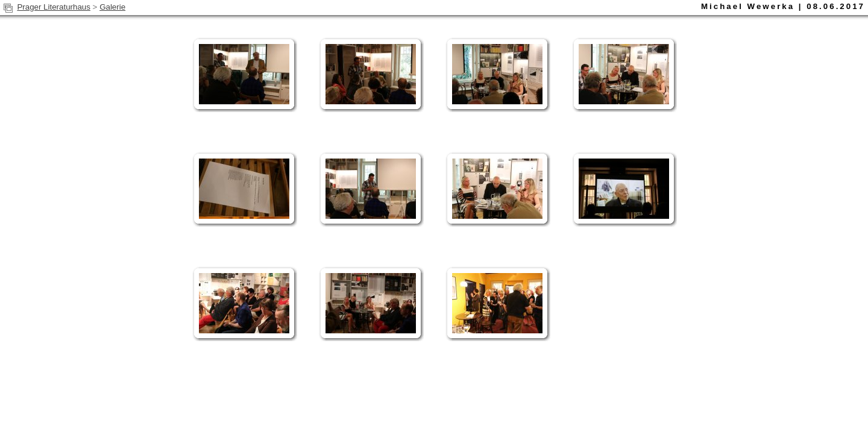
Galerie (112, 7)
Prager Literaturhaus (54, 7)
